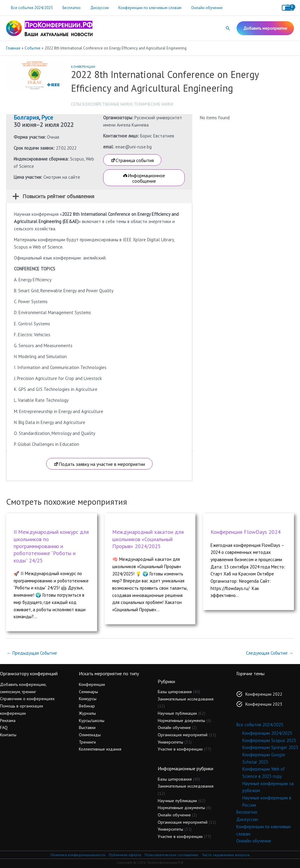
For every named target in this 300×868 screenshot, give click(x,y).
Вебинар (87, 706)
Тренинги (87, 742)
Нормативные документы (181, 721)
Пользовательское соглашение (171, 855)
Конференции (83, 67)
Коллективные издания (100, 749)
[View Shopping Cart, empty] (288, 8)
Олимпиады (90, 735)
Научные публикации (177, 713)
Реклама (8, 721)
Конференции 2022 (264, 694)
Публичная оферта (125, 855)
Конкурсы (88, 699)
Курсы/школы (92, 721)
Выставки (87, 727)
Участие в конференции (180, 749)
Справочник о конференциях (27, 699)
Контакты (8, 735)
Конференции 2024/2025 (267, 733)
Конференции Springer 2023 (270, 747)
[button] (228, 28)
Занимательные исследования (186, 699)
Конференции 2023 (264, 704)
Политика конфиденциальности (78, 855)
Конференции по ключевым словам (144, 8)
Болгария (26, 117)
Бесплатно (69, 8)
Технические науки (153, 104)
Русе (47, 117)
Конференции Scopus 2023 (269, 740)
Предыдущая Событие (32, 653)
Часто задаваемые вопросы (226, 855)
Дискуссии (95, 8)
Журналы (87, 713)
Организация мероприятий (183, 735)
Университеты (170, 742)
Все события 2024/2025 (31, 8)
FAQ (4, 727)
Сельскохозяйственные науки (102, 104)
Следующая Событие (270, 653)
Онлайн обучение (199, 8)
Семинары (88, 692)
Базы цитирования (175, 692)
